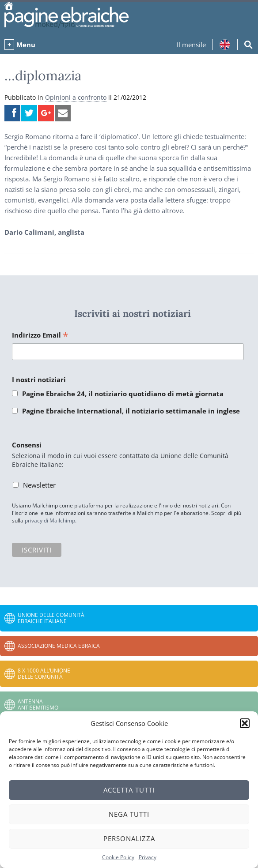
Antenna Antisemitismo (38, 705)
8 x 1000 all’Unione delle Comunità (44, 674)
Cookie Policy (118, 857)
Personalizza (129, 838)
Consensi (27, 445)
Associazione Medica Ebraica (59, 646)
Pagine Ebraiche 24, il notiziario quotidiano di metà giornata (123, 394)
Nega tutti (129, 814)
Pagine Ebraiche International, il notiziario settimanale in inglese (131, 411)
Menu (26, 45)
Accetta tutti (129, 790)
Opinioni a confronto (76, 97)
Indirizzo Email (40, 336)
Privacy (148, 857)
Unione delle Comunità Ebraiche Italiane (51, 618)
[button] (245, 723)
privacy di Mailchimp (50, 520)
